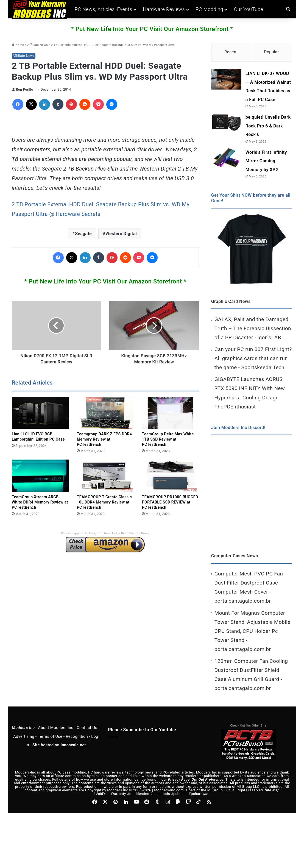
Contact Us (87, 728)
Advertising (24, 737)
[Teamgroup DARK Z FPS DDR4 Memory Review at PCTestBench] (105, 413)
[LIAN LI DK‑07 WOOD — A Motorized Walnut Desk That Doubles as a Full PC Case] (226, 80)
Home (18, 45)
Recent (231, 52)
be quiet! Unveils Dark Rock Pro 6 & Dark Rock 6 (268, 127)
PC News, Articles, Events (104, 9)
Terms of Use (50, 737)
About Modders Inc (56, 728)
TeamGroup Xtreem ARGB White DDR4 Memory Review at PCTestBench (40, 502)
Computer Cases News (235, 556)
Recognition (77, 737)
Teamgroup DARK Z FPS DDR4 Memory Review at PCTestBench (104, 439)
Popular (272, 52)
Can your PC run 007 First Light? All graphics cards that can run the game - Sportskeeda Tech (253, 359)
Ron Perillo (25, 90)
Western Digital (121, 234)
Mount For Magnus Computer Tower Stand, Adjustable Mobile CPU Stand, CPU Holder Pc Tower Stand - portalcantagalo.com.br (253, 632)
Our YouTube (249, 9)
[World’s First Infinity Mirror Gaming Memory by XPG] (226, 159)
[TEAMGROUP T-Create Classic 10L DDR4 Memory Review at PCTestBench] (105, 476)
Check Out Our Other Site (248, 726)
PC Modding (209, 9)
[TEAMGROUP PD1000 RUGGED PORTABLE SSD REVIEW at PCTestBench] (170, 476)
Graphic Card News (231, 302)
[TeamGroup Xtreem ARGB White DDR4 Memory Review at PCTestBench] (40, 476)
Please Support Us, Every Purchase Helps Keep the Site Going (105, 533)
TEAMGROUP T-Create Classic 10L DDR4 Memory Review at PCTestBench (104, 502)
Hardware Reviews (164, 9)
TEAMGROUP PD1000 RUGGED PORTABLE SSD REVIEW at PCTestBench (170, 502)
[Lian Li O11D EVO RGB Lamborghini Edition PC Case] (40, 413)
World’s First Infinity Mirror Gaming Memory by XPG (266, 162)
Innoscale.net (73, 746)
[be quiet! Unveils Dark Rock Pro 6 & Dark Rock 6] (226, 124)
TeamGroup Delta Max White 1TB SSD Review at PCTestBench (168, 439)
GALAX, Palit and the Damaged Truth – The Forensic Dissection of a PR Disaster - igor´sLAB (253, 329)
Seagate (83, 234)
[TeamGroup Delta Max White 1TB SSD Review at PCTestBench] (170, 413)
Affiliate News (38, 45)
